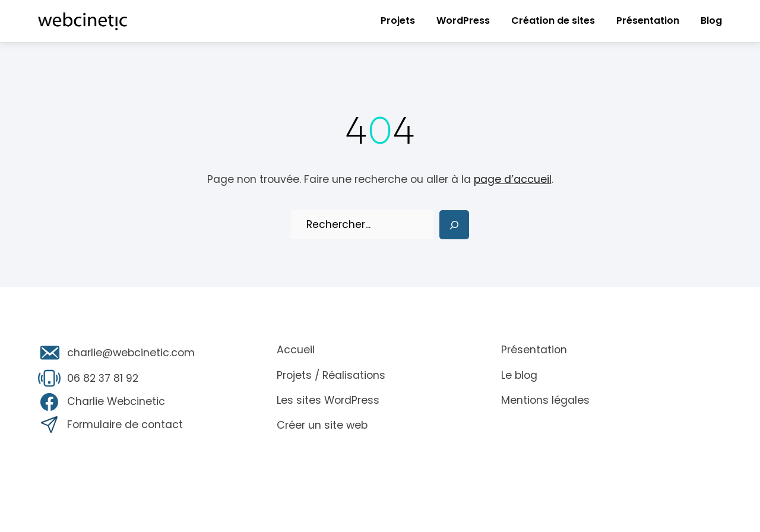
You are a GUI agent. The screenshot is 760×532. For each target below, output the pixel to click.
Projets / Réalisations (331, 375)
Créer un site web (322, 425)
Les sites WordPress (328, 400)
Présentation (534, 350)
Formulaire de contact (125, 425)
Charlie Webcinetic (116, 401)
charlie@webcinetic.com (131, 353)
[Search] (454, 225)
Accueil (296, 350)
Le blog (519, 375)
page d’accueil (513, 179)
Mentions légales (545, 400)
